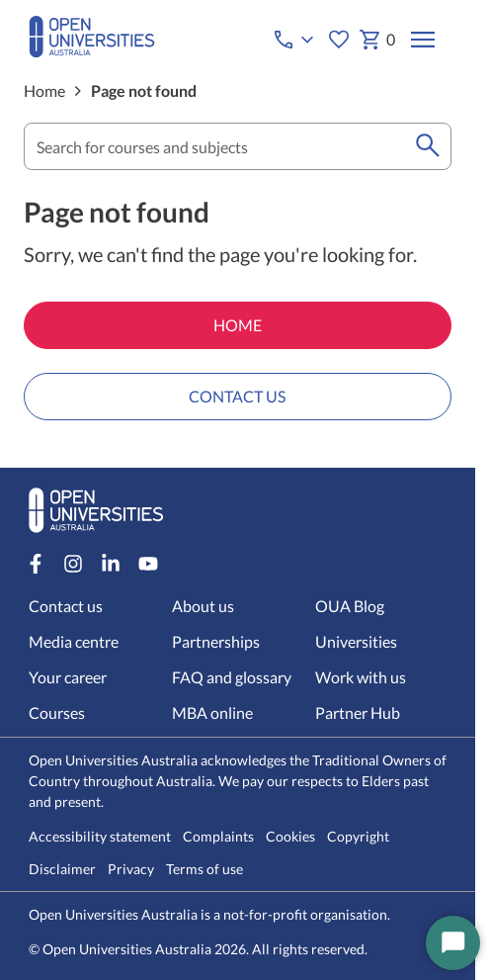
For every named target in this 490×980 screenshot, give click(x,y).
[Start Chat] (453, 943)
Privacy (131, 870)
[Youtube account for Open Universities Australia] (148, 564)
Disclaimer (62, 870)
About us (203, 606)
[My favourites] (339, 40)
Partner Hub (358, 713)
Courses (57, 713)
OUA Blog (350, 606)
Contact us (66, 606)
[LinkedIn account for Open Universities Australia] (111, 564)
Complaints (218, 837)
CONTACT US (237, 396)
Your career (68, 677)
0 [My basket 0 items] (377, 40)
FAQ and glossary (232, 677)
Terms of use (204, 870)
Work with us (361, 677)
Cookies (290, 837)
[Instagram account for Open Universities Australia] (73, 564)
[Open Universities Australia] (92, 51)
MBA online (212, 713)
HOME (238, 325)
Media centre (74, 641)
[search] (428, 146)
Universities (356, 641)
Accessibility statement (100, 837)
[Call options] (295, 40)
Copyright (358, 837)
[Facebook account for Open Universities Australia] (36, 564)
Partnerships (216, 641)
